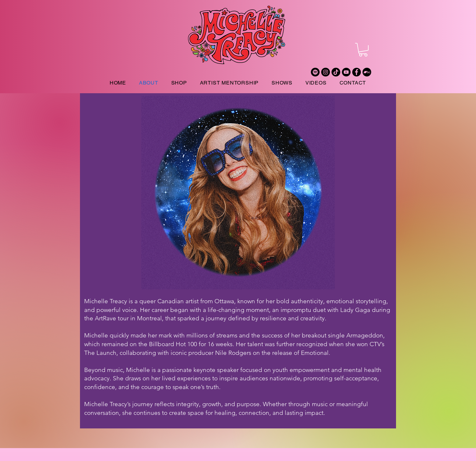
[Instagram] (326, 72)
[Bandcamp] (367, 72)
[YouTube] (346, 72)
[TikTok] (336, 72)
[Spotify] (315, 72)
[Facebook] (357, 72)
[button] (363, 50)
